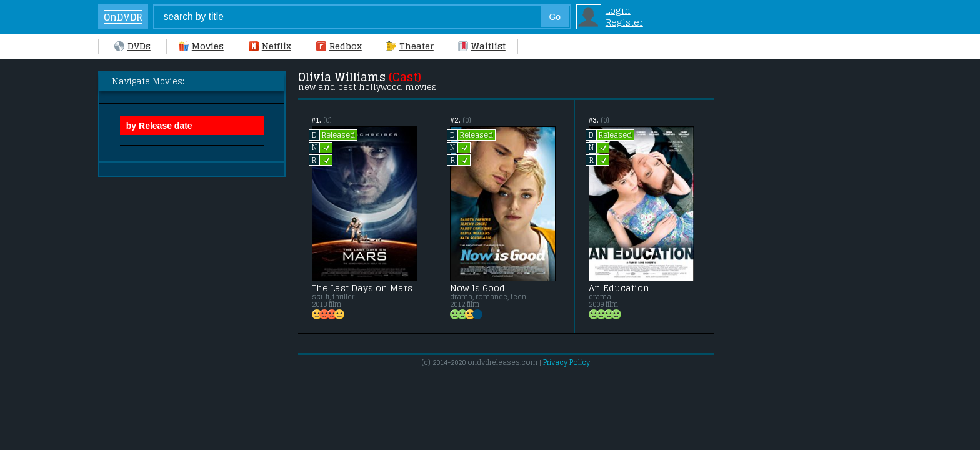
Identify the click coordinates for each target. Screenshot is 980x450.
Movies (201, 46)
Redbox (339, 46)
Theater (410, 46)
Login (618, 10)
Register (624, 22)
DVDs (132, 46)
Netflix (270, 46)
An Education (619, 288)
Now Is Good (477, 288)
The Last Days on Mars (362, 288)
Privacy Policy (567, 362)
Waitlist (482, 46)
